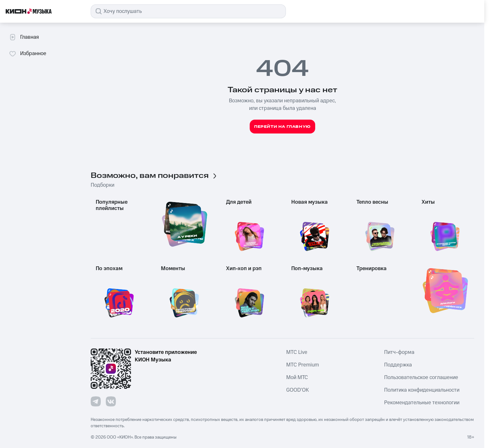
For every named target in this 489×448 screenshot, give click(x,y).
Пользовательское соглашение (421, 377)
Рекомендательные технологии (422, 403)
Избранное (28, 54)
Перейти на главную (282, 127)
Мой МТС (297, 377)
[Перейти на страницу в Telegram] (96, 401)
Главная (24, 37)
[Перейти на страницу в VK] (111, 401)
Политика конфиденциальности (422, 390)
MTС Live (297, 352)
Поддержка (398, 365)
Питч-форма (399, 352)
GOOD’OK (298, 390)
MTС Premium (303, 365)
